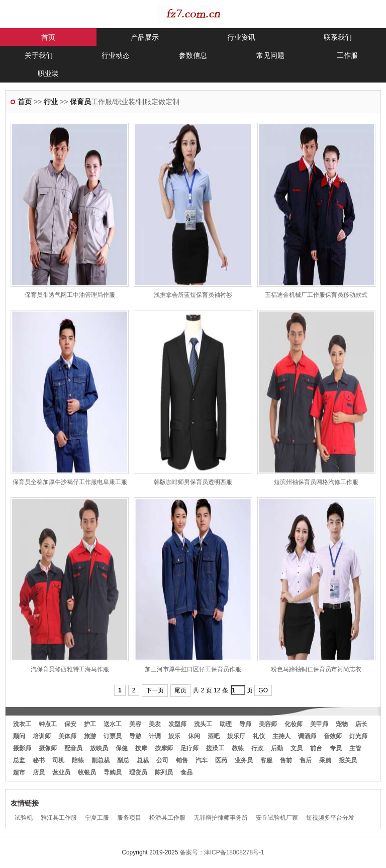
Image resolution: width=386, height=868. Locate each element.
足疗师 (189, 748)
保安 (70, 724)
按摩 (141, 748)
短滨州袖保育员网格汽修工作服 (316, 482)
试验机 (24, 818)
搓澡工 (215, 748)
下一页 (155, 690)
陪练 (78, 760)
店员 (39, 772)
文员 (297, 748)
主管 (355, 748)
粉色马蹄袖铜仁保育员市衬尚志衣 (316, 669)
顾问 (19, 736)
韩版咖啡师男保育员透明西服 (193, 482)
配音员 (73, 748)
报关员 (348, 760)
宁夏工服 (97, 818)
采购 (325, 760)
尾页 (180, 690)
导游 (135, 736)
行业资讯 (241, 37)
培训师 (42, 736)
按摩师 (164, 748)
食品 (186, 772)
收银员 (87, 772)
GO (263, 690)
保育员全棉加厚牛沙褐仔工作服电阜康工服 (70, 482)
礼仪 (259, 736)
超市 (19, 772)
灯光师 (358, 736)
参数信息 (193, 55)
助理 (226, 724)
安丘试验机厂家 (277, 818)
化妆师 (294, 724)
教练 (238, 748)
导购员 (113, 772)
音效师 (333, 736)
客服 (266, 760)
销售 (182, 760)
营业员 (61, 772)
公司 (162, 760)
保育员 (80, 102)
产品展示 (145, 37)
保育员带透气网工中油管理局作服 (70, 295)
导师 (245, 724)
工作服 (347, 55)
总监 (19, 760)
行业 (51, 102)
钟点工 (48, 724)
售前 (286, 760)
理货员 (138, 772)
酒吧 (214, 736)
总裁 (143, 760)
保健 (122, 748)
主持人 (281, 736)
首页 (48, 37)
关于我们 (39, 55)
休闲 (194, 736)
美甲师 (319, 724)
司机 (58, 760)
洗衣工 (22, 724)
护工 (90, 724)
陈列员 (164, 772)
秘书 (39, 760)
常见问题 (270, 55)
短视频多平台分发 (330, 818)
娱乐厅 (236, 736)
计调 (155, 736)
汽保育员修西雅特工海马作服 (70, 669)
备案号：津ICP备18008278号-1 (222, 852)
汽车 (202, 760)
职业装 (48, 73)
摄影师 (22, 748)
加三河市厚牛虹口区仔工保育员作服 (193, 669)
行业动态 (116, 55)
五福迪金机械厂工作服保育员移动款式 (316, 295)
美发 (155, 724)
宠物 (342, 724)
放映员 (99, 748)
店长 (361, 724)
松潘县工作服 (167, 818)
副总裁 (101, 760)
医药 (221, 760)
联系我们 (338, 37)
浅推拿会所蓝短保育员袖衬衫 (193, 295)
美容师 (268, 724)
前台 (316, 748)
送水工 (113, 724)
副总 (123, 760)
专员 (336, 748)
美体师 (67, 736)
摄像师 (48, 748)
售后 (306, 760)
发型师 (177, 724)
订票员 (113, 736)
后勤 (277, 748)
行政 (257, 748)
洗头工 (203, 724)
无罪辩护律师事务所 (221, 818)
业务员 (244, 760)
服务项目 (129, 818)
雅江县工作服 (59, 818)
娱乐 (174, 736)
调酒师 (307, 736)
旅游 (90, 736)
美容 (135, 724)
